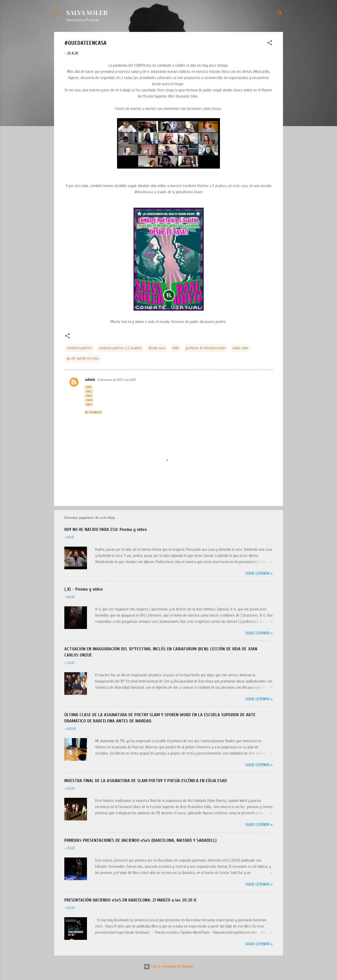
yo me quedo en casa (83, 358)
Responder (93, 412)
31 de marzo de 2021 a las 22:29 (116, 380)
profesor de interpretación (206, 348)
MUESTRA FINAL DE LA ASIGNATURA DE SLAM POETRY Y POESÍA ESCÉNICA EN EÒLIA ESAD (146, 781)
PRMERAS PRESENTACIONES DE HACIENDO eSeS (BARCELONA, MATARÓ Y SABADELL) (140, 840)
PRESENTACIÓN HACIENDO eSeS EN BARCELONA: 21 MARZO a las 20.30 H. (131, 900)
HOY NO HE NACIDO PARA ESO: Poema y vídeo (106, 530)
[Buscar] (280, 14)
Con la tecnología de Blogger (169, 966)
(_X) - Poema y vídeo (83, 589)
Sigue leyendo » (259, 574)
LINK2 (89, 392)
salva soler (240, 348)
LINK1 (88, 387)
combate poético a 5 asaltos (120, 348)
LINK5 (89, 405)
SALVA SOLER (87, 12)
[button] (270, 44)
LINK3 (89, 396)
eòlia (176, 348)
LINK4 (89, 400)
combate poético (79, 348)
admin (90, 380)
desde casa (157, 348)
